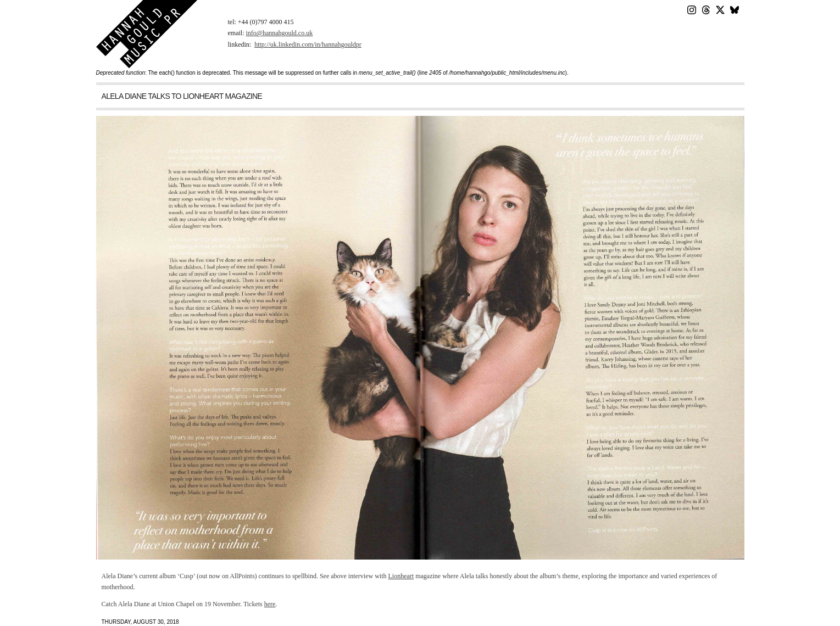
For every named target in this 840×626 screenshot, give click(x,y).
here (270, 604)
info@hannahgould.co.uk (280, 33)
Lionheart (401, 576)
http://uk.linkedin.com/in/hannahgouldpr (308, 44)
